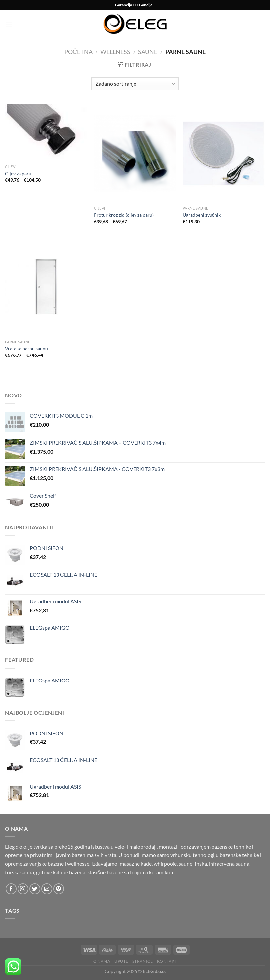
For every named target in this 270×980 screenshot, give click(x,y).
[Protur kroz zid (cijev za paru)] (135, 153)
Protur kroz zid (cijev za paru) (124, 215)
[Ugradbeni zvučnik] (224, 153)
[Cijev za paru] (46, 132)
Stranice (142, 961)
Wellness (115, 52)
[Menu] (9, 25)
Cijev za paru (18, 173)
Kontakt (167, 961)
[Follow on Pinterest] (59, 889)
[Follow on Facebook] (11, 889)
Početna (78, 52)
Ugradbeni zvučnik (202, 215)
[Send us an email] (47, 889)
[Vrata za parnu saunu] (46, 287)
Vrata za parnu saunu (26, 348)
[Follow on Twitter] (35, 889)
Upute (121, 961)
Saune (148, 52)
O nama (102, 961)
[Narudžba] (135, 84)
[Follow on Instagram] (23, 889)
